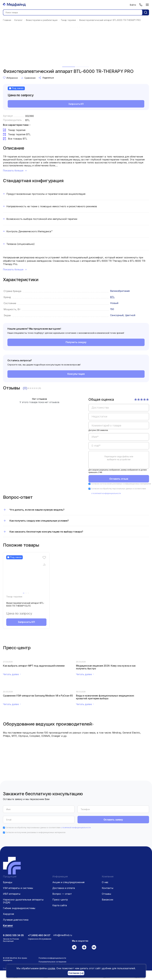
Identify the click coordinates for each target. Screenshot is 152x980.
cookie (51, 968)
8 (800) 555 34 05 (13, 935)
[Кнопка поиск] (146, 12)
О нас (105, 882)
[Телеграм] (74, 947)
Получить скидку (76, 342)
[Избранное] (44, 558)
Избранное (10, 78)
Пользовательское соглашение (52, 962)
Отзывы (106, 894)
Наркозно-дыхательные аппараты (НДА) (23, 901)
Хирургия (8, 914)
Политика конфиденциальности (52, 958)
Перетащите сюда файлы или (119, 458)
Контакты (108, 888)
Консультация (76, 374)
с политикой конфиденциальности (106, 493)
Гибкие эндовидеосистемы (19, 908)
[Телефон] (141, 5)
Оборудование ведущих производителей (47, 724)
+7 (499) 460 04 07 (39, 935)
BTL (27, 120)
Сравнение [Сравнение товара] (28, 78)
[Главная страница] (14, 5)
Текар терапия (14, 597)
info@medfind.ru (63, 935)
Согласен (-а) (76, 973)
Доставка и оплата (64, 888)
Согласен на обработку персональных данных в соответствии (48, 828)
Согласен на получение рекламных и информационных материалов (121, 484)
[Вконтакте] (94, 947)
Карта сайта (60, 905)
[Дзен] (84, 947)
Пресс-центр (60, 900)
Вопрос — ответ (62, 894)
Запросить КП (76, 104)
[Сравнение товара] (44, 565)
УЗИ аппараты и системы (18, 888)
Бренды (8, 882)
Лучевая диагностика (16, 920)
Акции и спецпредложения (68, 882)
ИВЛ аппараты (12, 894)
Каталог (8, 925)
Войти (133, 5)
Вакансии (107, 900)
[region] (119, 435)
